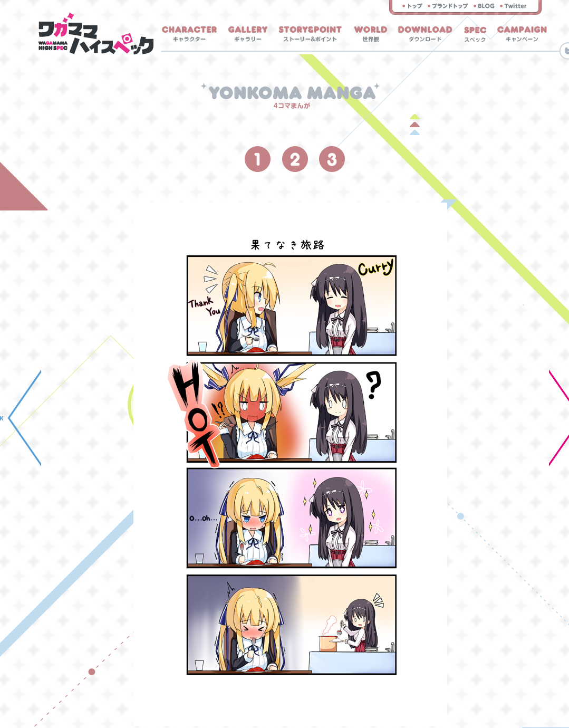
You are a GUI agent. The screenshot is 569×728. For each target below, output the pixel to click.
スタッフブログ (484, 6)
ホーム (96, 33)
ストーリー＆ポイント (310, 34)
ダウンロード (425, 34)
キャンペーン (522, 34)
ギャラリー (248, 34)
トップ (412, 6)
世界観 (370, 34)
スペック (475, 34)
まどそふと (448, 6)
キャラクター (189, 34)
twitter (513, 6)
